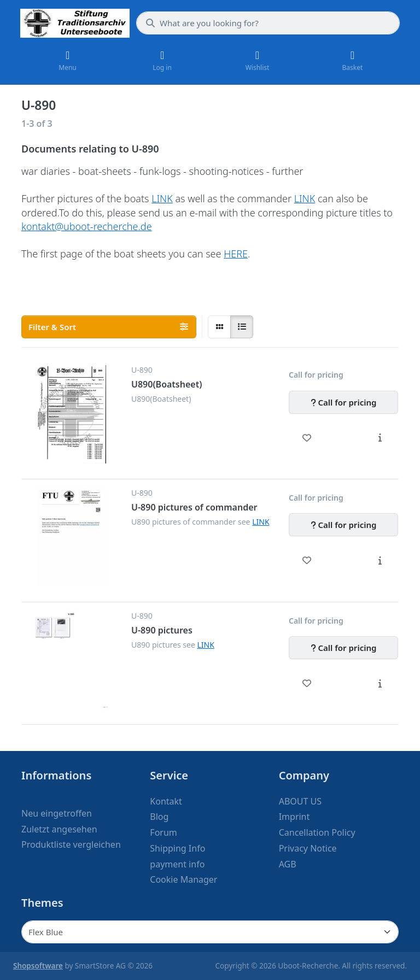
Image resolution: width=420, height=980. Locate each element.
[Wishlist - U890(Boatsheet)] (307, 438)
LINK (162, 198)
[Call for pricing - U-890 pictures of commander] (343, 525)
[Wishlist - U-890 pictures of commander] (307, 560)
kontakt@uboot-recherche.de (87, 226)
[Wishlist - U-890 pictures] (307, 683)
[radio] (219, 327)
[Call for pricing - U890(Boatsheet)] (343, 402)
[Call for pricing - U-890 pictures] (343, 648)
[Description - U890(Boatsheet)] (380, 438)
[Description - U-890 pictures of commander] (380, 560)
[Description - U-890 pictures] (380, 683)
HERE (236, 254)
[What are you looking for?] (268, 23)
